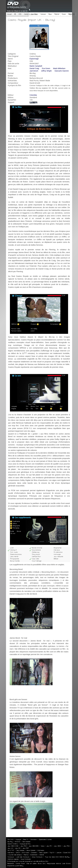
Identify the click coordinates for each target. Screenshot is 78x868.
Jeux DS (18, 848)
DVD (20, 14)
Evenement (34, 855)
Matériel (57, 14)
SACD (18, 853)
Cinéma (26, 14)
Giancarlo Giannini (62, 71)
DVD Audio (25, 853)
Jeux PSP (26, 848)
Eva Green (46, 68)
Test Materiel (26, 842)
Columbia (33, 95)
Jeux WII (10, 848)
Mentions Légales (13, 859)
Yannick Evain (20, 864)
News (50, 14)
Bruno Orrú (42, 864)
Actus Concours (37, 857)
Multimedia (41, 850)
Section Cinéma (13, 844)
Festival (26, 855)
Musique (18, 839)
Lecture (59, 853)
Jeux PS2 (66, 846)
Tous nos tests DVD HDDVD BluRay (57, 857)
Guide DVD (67, 853)
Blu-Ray (10, 842)
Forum (64, 14)
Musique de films (25, 844)
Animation (34, 839)
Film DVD (11, 839)
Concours (43, 14)
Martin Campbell (36, 66)
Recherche (71, 14)
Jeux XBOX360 (34, 846)
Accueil (9, 14)
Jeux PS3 (24, 846)
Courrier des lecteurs (15, 855)
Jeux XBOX (58, 846)
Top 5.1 (52, 853)
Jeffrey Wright (46, 71)
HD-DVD (17, 842)
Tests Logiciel (43, 853)
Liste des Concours (23, 857)
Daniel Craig (34, 68)
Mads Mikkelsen (59, 68)
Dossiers (34, 853)
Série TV (26, 839)
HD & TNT (11, 850)
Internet (42, 855)
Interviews (11, 853)
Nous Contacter (25, 859)
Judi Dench (34, 71)
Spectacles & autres (45, 839)
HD (15, 14)
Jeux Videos (34, 14)
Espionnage (34, 59)
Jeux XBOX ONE (13, 846)
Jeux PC (49, 846)
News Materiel (31, 850)
